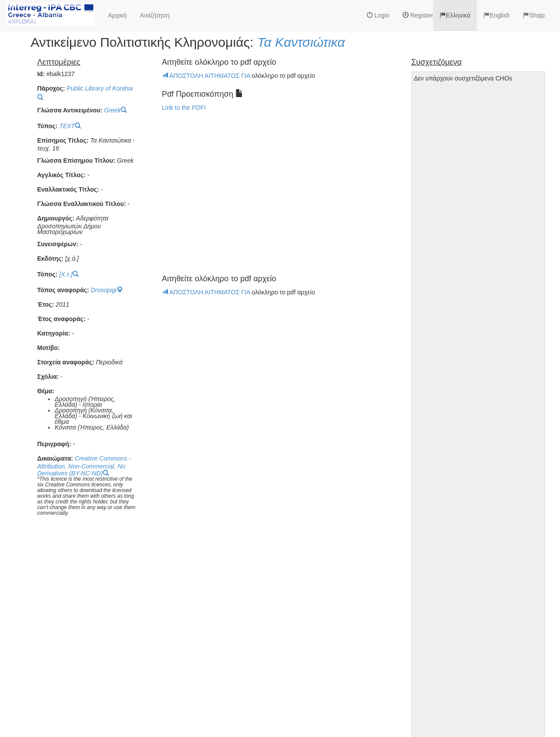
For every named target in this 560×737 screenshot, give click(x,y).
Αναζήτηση (155, 15)
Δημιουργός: (56, 218)
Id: (41, 74)
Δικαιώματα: (55, 459)
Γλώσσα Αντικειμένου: (70, 110)
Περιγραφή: (54, 444)
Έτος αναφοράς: (61, 319)
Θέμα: (46, 391)
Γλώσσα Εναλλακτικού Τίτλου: (82, 204)
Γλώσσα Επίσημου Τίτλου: (76, 161)
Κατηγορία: (54, 334)
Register (418, 15)
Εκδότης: (50, 259)
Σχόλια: (48, 377)
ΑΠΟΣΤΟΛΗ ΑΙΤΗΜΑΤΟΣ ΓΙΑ (207, 76)
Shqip (534, 15)
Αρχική (117, 15)
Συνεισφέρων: (58, 244)
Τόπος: (47, 274)
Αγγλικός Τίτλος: (61, 175)
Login (378, 15)
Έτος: (45, 305)
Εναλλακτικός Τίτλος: (68, 190)
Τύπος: (47, 126)
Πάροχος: (51, 89)
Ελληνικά (455, 15)
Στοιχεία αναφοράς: (66, 362)
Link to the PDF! (184, 108)
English (497, 15)
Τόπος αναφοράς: (63, 290)
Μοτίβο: (49, 348)
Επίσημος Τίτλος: (63, 141)
